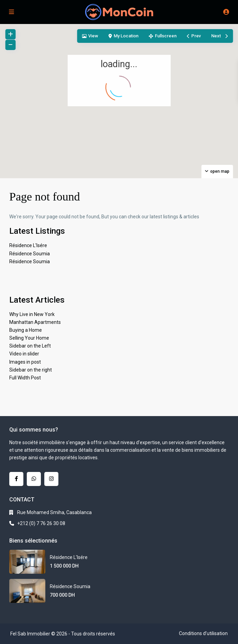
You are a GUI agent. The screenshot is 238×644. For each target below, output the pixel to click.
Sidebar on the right (31, 370)
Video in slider (24, 354)
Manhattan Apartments (35, 322)
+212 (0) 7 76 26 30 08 (41, 523)
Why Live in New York (32, 314)
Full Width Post (25, 378)
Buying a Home (26, 330)
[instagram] (51, 479)
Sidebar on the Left (30, 346)
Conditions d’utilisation (203, 633)
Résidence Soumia (30, 254)
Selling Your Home (29, 338)
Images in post (25, 362)
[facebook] (16, 479)
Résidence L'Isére (28, 245)
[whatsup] (34, 479)
